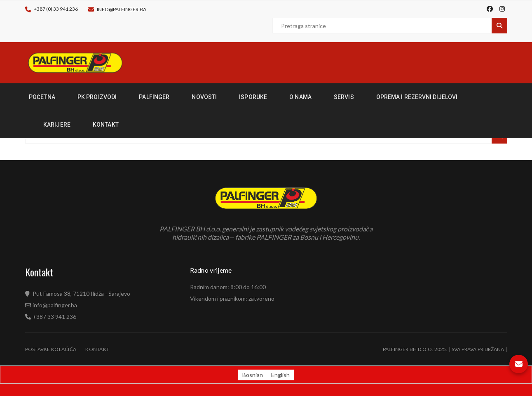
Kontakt (97, 349)
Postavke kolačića (51, 349)
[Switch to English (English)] (280, 375)
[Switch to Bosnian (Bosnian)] (253, 375)
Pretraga (499, 26)
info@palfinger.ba (122, 9)
